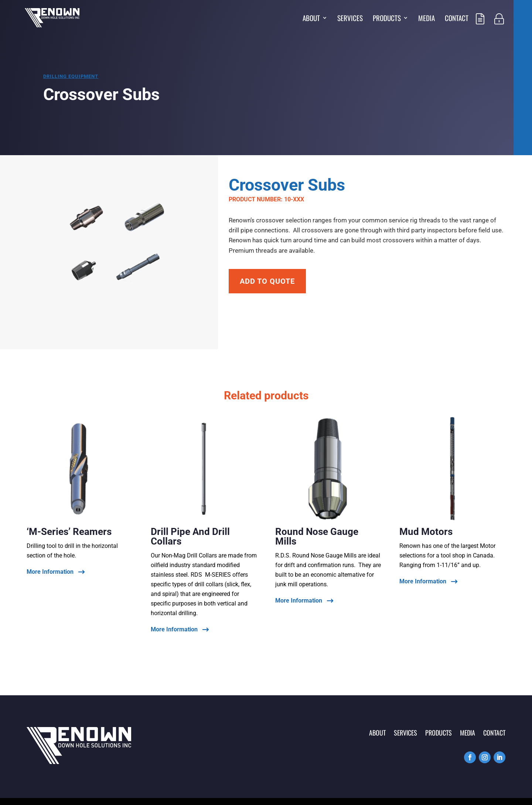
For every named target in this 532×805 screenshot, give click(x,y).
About (311, 19)
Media (427, 19)
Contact (457, 19)
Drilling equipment (71, 76)
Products (387, 19)
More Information (50, 572)
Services (350, 19)
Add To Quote (267, 281)
